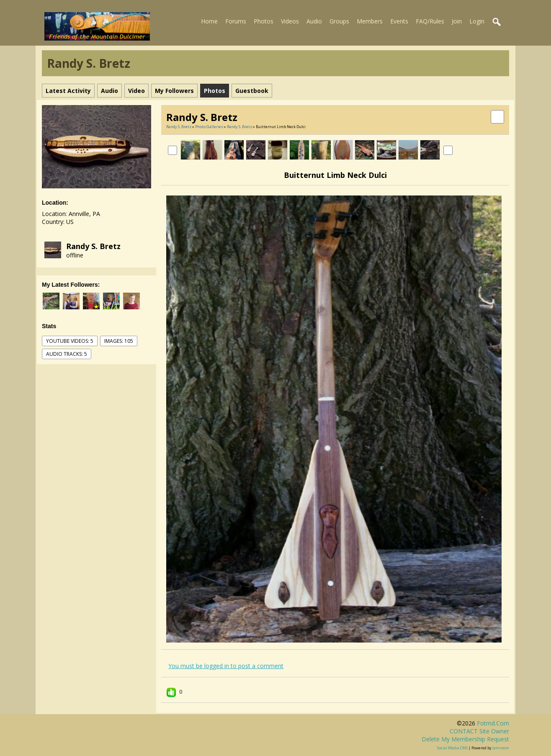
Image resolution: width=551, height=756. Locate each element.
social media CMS (452, 748)
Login (477, 21)
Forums (236, 21)
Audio (314, 21)
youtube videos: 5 (70, 341)
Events (399, 21)
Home (209, 21)
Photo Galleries (209, 127)
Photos (264, 21)
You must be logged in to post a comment (226, 666)
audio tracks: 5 (67, 354)
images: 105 (119, 341)
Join (457, 21)
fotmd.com (493, 723)
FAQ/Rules (430, 21)
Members (370, 21)
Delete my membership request (465, 739)
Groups (339, 21)
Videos (290, 21)
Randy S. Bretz (93, 246)
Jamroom (501, 748)
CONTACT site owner (479, 731)
